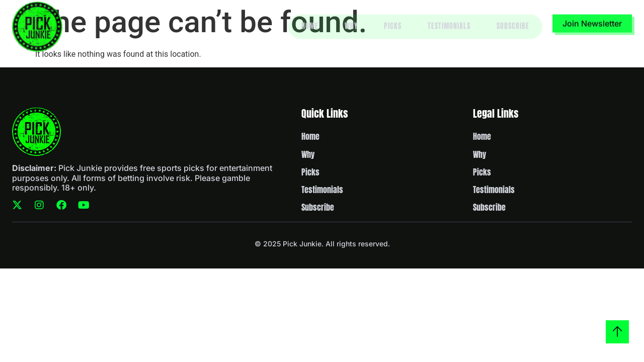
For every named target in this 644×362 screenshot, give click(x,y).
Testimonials (449, 23)
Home (310, 23)
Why (351, 23)
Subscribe (513, 23)
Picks (393, 23)
